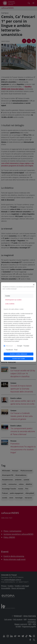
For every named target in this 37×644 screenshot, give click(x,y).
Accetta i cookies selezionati (18, 354)
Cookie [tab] (8, 296)
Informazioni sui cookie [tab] (13, 300)
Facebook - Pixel (12, 350)
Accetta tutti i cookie (19, 359)
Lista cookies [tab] (10, 304)
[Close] (34, 285)
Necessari (9, 346)
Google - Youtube (23, 346)
